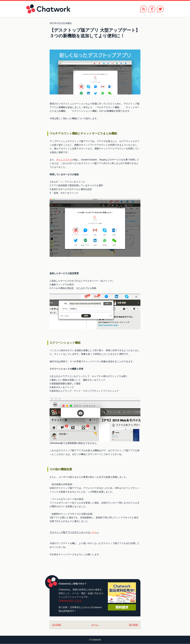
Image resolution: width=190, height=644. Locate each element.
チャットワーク (64, 160)
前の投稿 (133, 625)
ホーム (95, 625)
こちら (93, 532)
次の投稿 (57, 625)
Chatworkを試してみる (70, 601)
